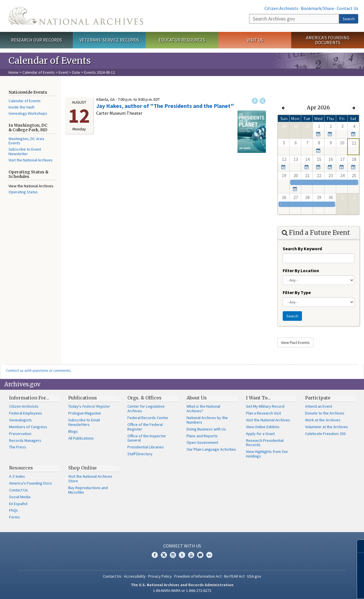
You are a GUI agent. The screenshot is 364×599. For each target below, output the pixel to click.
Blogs (73, 431)
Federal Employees (26, 413)
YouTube (191, 555)
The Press (18, 447)
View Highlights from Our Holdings (267, 454)
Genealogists (20, 420)
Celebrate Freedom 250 (325, 434)
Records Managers (25, 440)
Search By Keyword (302, 249)
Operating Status (23, 192)
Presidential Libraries (146, 447)
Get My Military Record (265, 406)
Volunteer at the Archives (327, 427)
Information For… (29, 398)
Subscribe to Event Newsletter (25, 151)
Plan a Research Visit (263, 413)
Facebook (255, 101)
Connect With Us (182, 546)
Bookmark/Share (318, 8)
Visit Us (255, 40)
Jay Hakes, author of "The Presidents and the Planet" (165, 106)
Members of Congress (28, 427)
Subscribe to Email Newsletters (84, 422)
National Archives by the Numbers (207, 420)
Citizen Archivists (281, 8)
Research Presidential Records (265, 443)
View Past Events (295, 342)
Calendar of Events (39, 72)
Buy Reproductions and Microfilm (88, 490)
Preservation (20, 434)
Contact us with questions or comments (38, 370)
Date (76, 72)
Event (63, 72)
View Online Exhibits (263, 427)
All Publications (81, 438)
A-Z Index (17, 476)
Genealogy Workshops (28, 113)
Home (14, 72)
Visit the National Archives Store (90, 479)
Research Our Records (37, 40)
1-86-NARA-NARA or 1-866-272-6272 (182, 590)
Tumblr (182, 555)
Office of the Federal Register (145, 427)
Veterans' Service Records (109, 40)
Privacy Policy (160, 576)
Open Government (202, 442)
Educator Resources (182, 40)
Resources (21, 468)
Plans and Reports (202, 436)
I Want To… (258, 398)
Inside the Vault (21, 107)
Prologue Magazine (85, 413)
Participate (318, 398)
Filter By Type (297, 292)
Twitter (262, 101)
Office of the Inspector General (147, 438)
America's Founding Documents (328, 40)
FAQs (14, 510)
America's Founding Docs (31, 483)
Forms (15, 517)
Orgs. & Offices (144, 398)
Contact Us (348, 8)
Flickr (209, 555)
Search (349, 19)
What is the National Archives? (203, 409)
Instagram (173, 555)
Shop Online (82, 468)
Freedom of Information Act (198, 576)
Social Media (20, 497)
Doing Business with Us (206, 429)
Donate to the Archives (325, 413)
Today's (89, 406)
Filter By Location (301, 270)
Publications (83, 398)
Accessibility (135, 576)
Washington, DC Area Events (26, 141)
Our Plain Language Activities (211, 449)
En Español (18, 504)
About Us (197, 398)
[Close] (357, 546)
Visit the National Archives (31, 160)
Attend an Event (319, 406)
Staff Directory (140, 454)
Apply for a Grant (260, 434)
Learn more (313, 589)
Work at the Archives (323, 420)
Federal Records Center (148, 418)
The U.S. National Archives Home (76, 16)
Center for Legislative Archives (146, 409)
